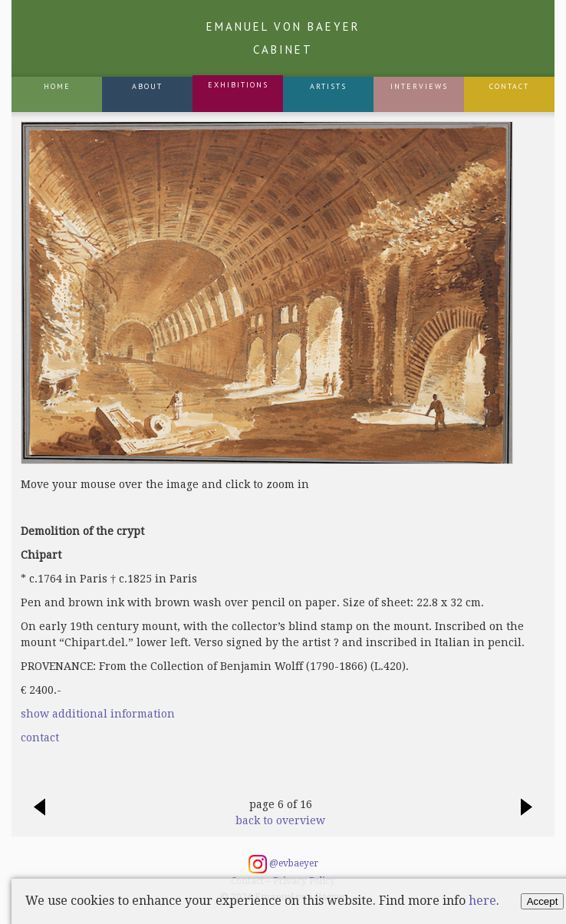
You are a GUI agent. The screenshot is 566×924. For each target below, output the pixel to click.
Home (57, 86)
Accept (543, 901)
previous (39, 815)
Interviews (419, 86)
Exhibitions (238, 85)
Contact (509, 86)
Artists (328, 86)
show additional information (98, 714)
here (482, 901)
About (147, 86)
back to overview (280, 820)
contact (40, 738)
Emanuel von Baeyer (283, 38)
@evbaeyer (283, 864)
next (527, 815)
